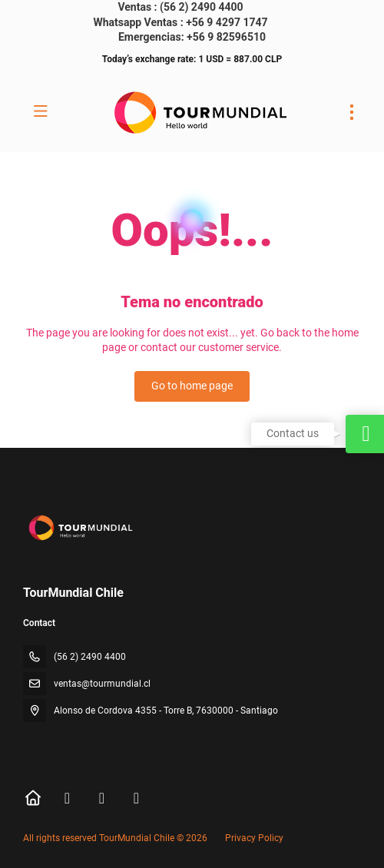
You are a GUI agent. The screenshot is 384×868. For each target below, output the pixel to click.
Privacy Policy (254, 838)
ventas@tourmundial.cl (102, 684)
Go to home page (192, 386)
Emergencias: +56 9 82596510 (192, 37)
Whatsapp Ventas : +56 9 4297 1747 (180, 22)
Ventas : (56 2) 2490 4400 (180, 7)
